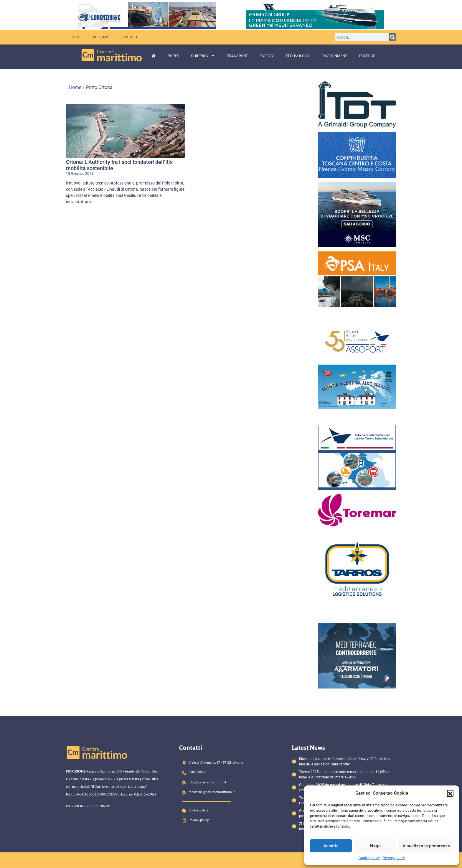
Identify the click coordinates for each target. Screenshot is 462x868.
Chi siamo (101, 37)
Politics (367, 56)
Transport (237, 56)
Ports (174, 56)
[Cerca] (392, 37)
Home (77, 37)
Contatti (129, 37)
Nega (375, 846)
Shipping (203, 56)
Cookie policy (369, 858)
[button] (450, 793)
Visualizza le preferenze (426, 846)
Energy (267, 56)
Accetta (331, 846)
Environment (334, 56)
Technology (298, 56)
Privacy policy (394, 858)
